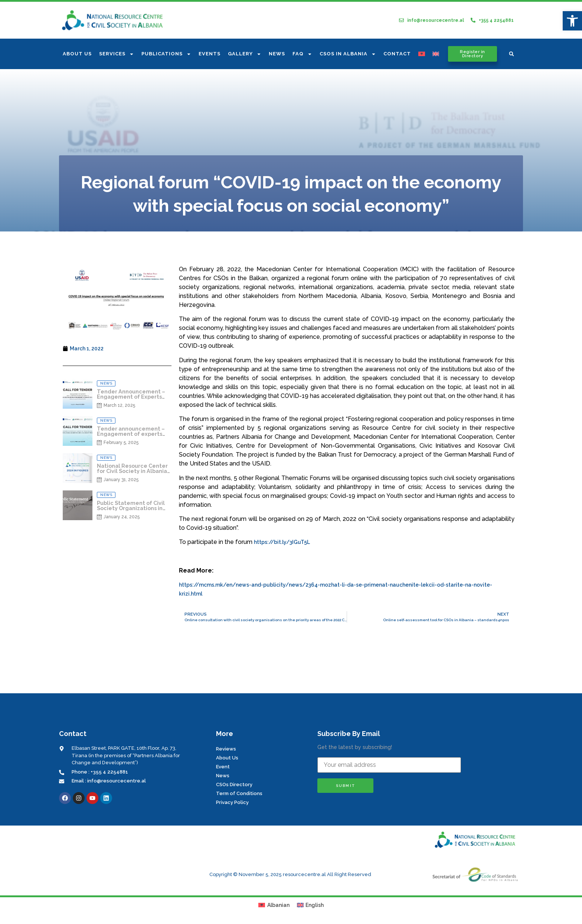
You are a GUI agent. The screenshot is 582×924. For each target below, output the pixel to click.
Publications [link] (166, 54)
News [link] (277, 54)
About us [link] (77, 54)
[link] (572, 21)
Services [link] (117, 54)
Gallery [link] (245, 54)
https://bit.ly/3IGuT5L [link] (282, 542)
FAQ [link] (302, 54)
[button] (511, 54)
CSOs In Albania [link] (348, 54)
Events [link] (210, 54)
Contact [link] (397, 54)
